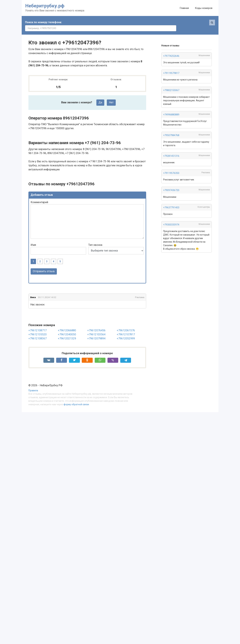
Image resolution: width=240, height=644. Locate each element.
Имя (33, 239)
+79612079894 (96, 333)
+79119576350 (171, 167)
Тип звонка (95, 239)
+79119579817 (171, 67)
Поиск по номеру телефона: (43, 22)
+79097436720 (171, 184)
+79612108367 (38, 333)
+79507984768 (171, 129)
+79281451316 (171, 150)
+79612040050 (67, 329)
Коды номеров (204, 8)
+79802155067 (171, 84)
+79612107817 (126, 329)
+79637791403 (171, 202)
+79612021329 (67, 333)
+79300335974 (171, 219)
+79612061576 (126, 325)
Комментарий (39, 196)
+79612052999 (126, 333)
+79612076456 (96, 325)
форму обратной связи (76, 399)
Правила (33, 385)
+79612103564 (96, 329)
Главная (184, 8)
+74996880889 (171, 109)
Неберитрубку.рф (45, 6)
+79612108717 (38, 325)
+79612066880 (67, 325)
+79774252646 (171, 50)
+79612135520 (38, 329)
